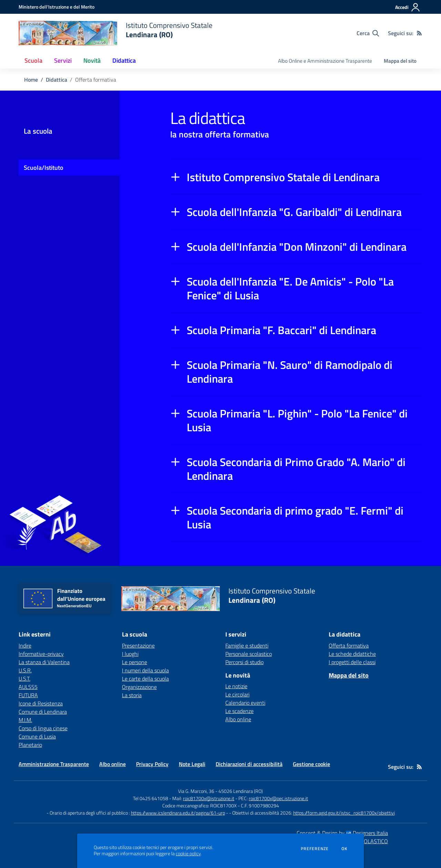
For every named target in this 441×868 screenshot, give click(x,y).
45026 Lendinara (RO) (241, 791)
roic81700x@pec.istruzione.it (278, 798)
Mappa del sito (400, 61)
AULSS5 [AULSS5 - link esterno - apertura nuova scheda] (28, 687)
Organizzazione (139, 687)
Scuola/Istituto (44, 168)
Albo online (238, 719)
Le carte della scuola (145, 679)
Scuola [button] (33, 60)
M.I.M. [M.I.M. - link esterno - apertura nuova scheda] (25, 720)
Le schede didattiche (352, 654)
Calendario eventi (245, 703)
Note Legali (192, 764)
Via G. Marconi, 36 (196, 791)
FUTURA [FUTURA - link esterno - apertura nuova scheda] (28, 695)
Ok (345, 849)
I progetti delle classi (352, 662)
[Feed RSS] (419, 33)
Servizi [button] (63, 60)
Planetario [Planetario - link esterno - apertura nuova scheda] (30, 745)
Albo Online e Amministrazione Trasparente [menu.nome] (325, 61)
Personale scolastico (249, 654)
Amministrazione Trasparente (54, 764)
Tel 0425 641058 (151, 798)
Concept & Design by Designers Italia (342, 833)
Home (31, 80)
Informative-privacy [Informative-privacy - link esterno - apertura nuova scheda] (41, 654)
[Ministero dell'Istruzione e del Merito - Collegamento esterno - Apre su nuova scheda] (57, 7)
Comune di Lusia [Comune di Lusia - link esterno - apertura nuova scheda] (37, 736)
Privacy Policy (152, 764)
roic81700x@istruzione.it (209, 798)
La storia (132, 695)
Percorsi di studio (244, 662)
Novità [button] (92, 60)
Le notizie (236, 686)
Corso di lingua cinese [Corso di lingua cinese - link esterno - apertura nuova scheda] (43, 728)
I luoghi (130, 654)
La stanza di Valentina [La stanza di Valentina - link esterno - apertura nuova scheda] (44, 662)
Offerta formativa (349, 645)
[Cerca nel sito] (368, 33)
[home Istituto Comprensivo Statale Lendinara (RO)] (116, 33)
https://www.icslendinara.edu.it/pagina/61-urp (178, 813)
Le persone (135, 662)
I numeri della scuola (145, 670)
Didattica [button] (124, 60)
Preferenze (315, 849)
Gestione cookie (311, 764)
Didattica (57, 80)
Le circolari (237, 694)
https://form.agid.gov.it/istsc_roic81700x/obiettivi (344, 813)
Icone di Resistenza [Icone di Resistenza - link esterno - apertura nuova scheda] (41, 703)
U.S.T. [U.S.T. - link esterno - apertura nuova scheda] (24, 679)
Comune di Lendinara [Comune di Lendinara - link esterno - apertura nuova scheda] (43, 712)
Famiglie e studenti (247, 645)
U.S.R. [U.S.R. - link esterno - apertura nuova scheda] (25, 670)
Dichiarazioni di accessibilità (249, 764)
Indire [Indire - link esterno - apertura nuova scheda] (25, 645)
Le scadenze (239, 711)
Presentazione (138, 645)
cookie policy (188, 854)
